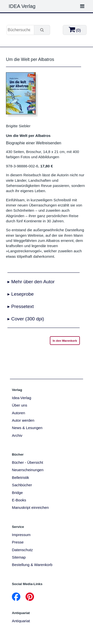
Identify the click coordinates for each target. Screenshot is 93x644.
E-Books (19, 500)
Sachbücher (22, 485)
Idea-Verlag (22, 398)
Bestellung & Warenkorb (32, 565)
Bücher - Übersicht (28, 462)
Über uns (20, 405)
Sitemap (19, 557)
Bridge (17, 493)
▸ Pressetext (21, 306)
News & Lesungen (27, 428)
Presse (18, 542)
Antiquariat (21, 621)
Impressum (21, 535)
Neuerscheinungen (28, 470)
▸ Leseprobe (21, 294)
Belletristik (20, 477)
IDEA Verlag (22, 6)
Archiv (17, 435)
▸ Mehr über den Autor (31, 282)
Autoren (18, 413)
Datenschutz (22, 550)
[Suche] (42, 30)
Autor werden (23, 420)
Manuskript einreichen (30, 507)
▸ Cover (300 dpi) (26, 319)
